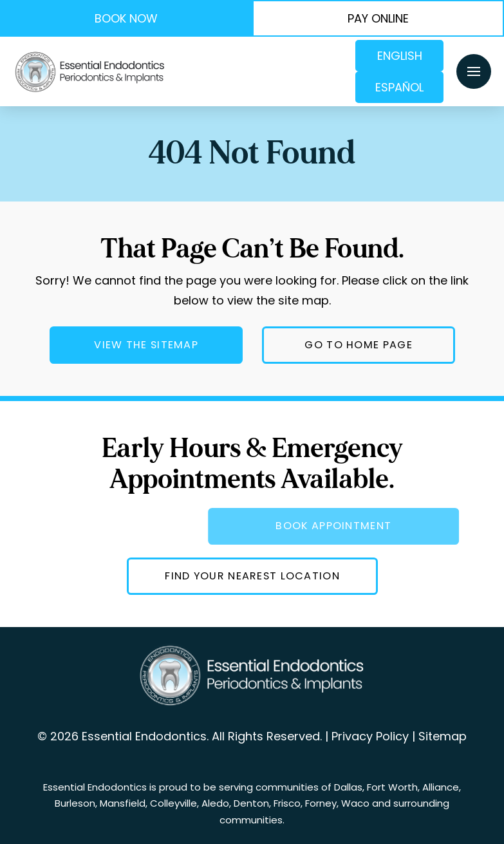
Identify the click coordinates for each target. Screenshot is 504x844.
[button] (474, 71)
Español (399, 87)
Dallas (348, 787)
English (400, 56)
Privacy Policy (370, 736)
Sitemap (443, 736)
